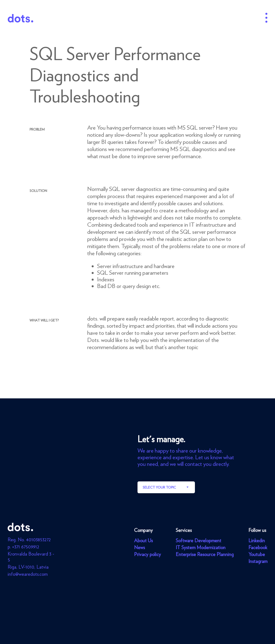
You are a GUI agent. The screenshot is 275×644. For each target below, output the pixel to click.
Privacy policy (147, 554)
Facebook (258, 547)
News (139, 547)
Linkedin (257, 541)
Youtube (257, 554)
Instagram (258, 561)
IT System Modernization (201, 547)
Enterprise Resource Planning (205, 554)
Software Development (198, 541)
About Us (143, 541)
